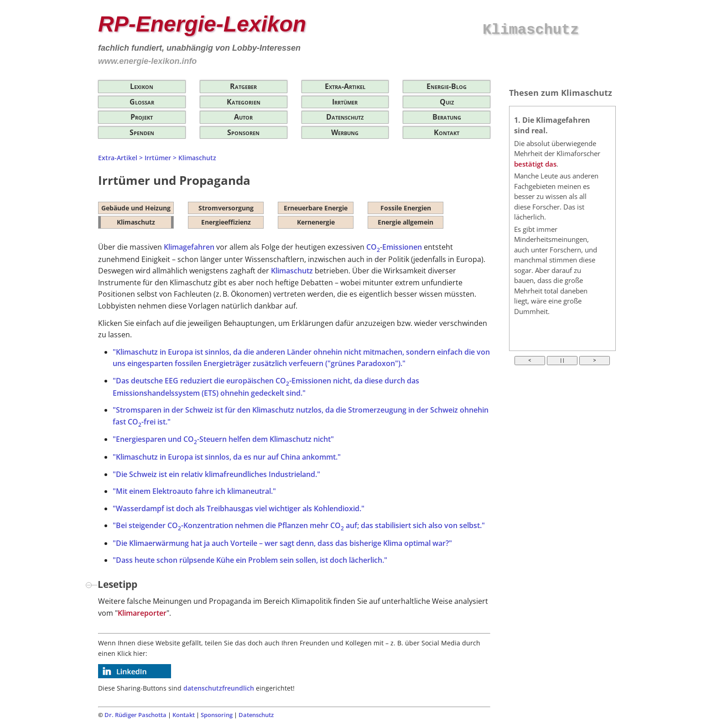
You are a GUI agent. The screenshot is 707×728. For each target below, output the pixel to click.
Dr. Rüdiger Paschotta (135, 715)
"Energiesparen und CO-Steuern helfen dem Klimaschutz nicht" (223, 439)
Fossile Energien (406, 208)
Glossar (142, 102)
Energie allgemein (405, 222)
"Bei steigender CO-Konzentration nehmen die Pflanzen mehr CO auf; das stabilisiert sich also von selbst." (299, 525)
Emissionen (402, 247)
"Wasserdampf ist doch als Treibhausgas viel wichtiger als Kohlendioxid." (239, 508)
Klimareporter (142, 613)
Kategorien (244, 102)
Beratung (447, 117)
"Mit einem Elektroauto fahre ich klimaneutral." (194, 491)
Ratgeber (243, 86)
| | (562, 360)
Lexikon (142, 86)
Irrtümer (345, 102)
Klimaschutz (197, 158)
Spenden (142, 132)
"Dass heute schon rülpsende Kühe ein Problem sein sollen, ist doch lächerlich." (250, 560)
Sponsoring (217, 715)
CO (373, 247)
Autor (243, 117)
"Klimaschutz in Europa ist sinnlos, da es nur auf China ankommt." (227, 457)
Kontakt (447, 132)
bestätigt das (535, 164)
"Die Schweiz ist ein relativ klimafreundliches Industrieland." (216, 474)
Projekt (142, 117)
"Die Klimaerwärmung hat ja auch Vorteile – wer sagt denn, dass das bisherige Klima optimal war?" (282, 543)
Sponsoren (243, 132)
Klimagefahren (189, 247)
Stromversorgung (226, 208)
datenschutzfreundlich (219, 688)
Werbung (345, 132)
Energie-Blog (447, 86)
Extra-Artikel (345, 86)
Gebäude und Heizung (136, 208)
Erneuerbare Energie (316, 208)
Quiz (447, 102)
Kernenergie (316, 222)
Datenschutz (345, 117)
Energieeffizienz (226, 222)
